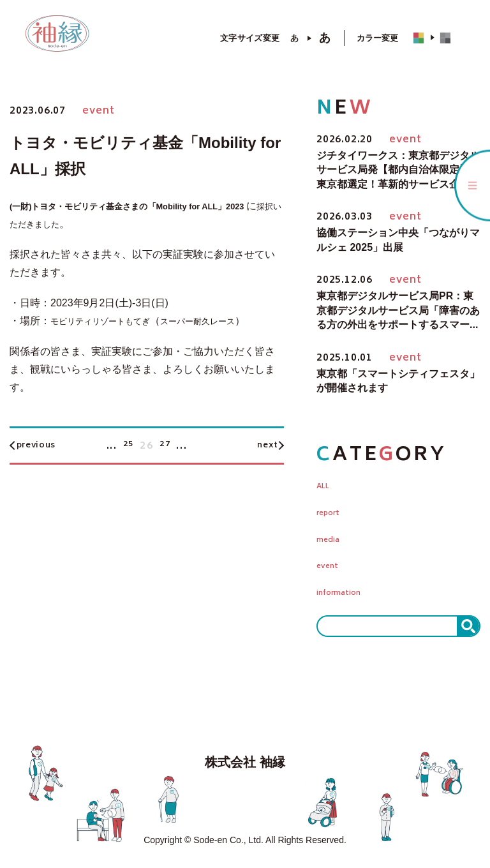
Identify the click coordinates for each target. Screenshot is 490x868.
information (347, 598)
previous (45, 464)
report (333, 514)
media (332, 542)
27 (167, 464)
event (331, 570)
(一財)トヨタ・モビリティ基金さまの (95, 206)
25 (127, 464)
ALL (327, 486)
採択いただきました (91, 224)
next (260, 464)
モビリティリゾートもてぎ (112, 321)
